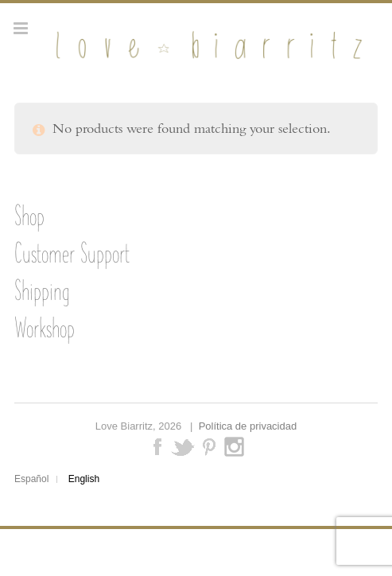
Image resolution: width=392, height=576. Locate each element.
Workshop (45, 328)
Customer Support (72, 253)
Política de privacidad (248, 426)
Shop (29, 216)
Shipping (42, 290)
